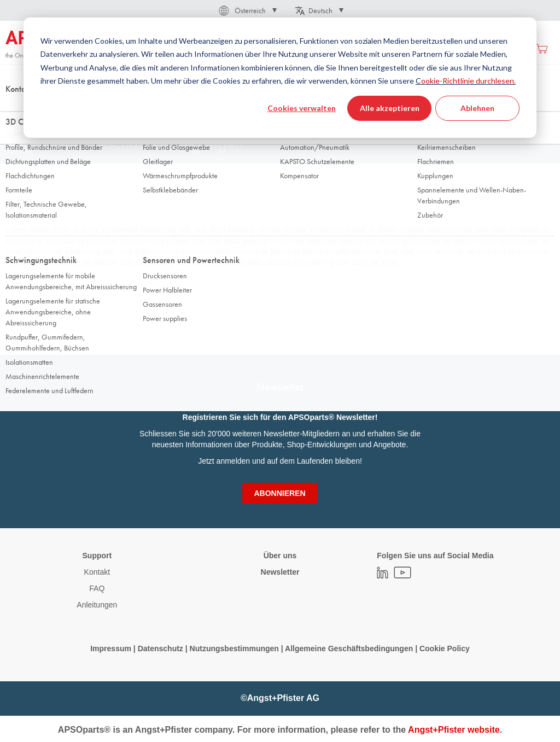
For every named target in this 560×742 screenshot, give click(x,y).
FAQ (97, 588)
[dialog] (280, 78)
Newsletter (280, 572)
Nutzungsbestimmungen (235, 648)
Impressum (111, 648)
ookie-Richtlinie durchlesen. (468, 81)
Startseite (19, 109)
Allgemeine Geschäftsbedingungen (350, 648)
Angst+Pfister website (454, 730)
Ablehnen (477, 108)
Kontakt (97, 572)
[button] (247, 10)
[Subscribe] (279, 493)
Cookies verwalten (302, 108)
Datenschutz (161, 648)
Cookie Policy (445, 648)
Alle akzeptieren (390, 108)
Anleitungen (97, 605)
